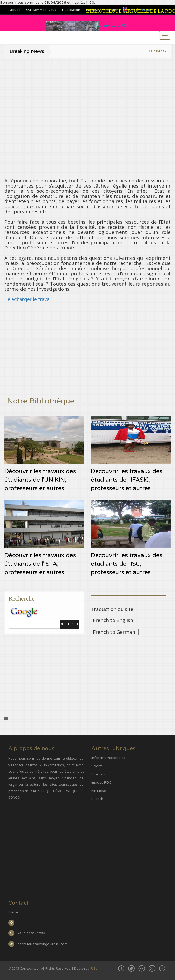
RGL (94, 969)
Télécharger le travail (28, 299)
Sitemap (98, 774)
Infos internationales (108, 758)
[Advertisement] (87, 112)
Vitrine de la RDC (87, 25)
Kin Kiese (99, 791)
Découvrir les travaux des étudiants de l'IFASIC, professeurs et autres (127, 480)
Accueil (14, 10)
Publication (71, 10)
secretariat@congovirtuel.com (43, 944)
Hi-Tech (97, 799)
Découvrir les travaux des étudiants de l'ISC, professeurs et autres (127, 564)
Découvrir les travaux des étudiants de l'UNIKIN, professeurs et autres (40, 480)
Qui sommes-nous (41, 10)
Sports (97, 766)
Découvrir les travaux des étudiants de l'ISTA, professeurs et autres (40, 564)
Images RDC (101, 783)
